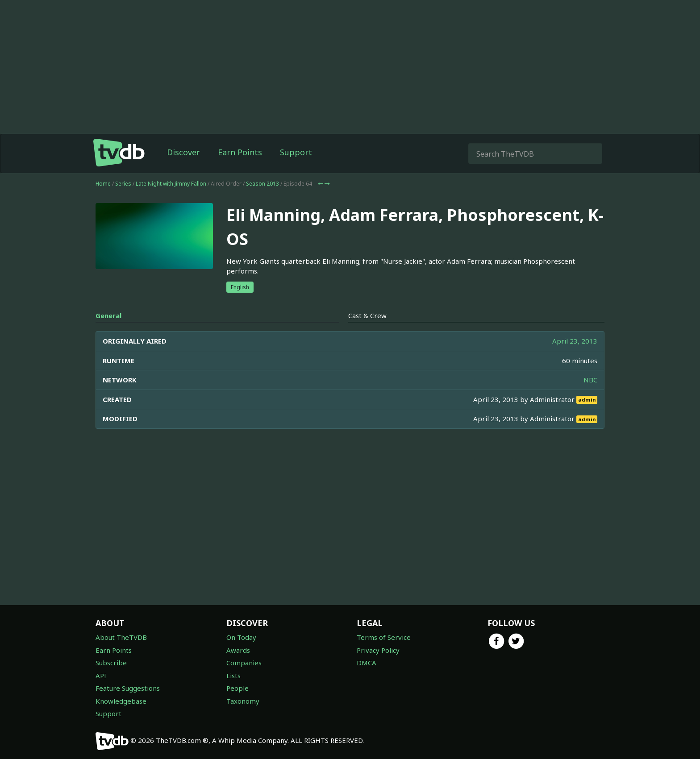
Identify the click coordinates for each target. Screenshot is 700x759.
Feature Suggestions (128, 688)
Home (103, 184)
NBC (590, 380)
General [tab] (108, 315)
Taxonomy (243, 701)
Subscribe (111, 663)
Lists (233, 676)
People (237, 688)
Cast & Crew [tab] (367, 315)
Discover (183, 152)
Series (123, 184)
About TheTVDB (121, 637)
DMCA (367, 663)
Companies (244, 663)
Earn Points (240, 152)
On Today (241, 637)
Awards (238, 650)
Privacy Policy (378, 650)
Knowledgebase (121, 701)
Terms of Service (384, 637)
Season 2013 (262, 184)
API (101, 676)
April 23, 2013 (575, 341)
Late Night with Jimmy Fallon (171, 184)
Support (296, 152)
